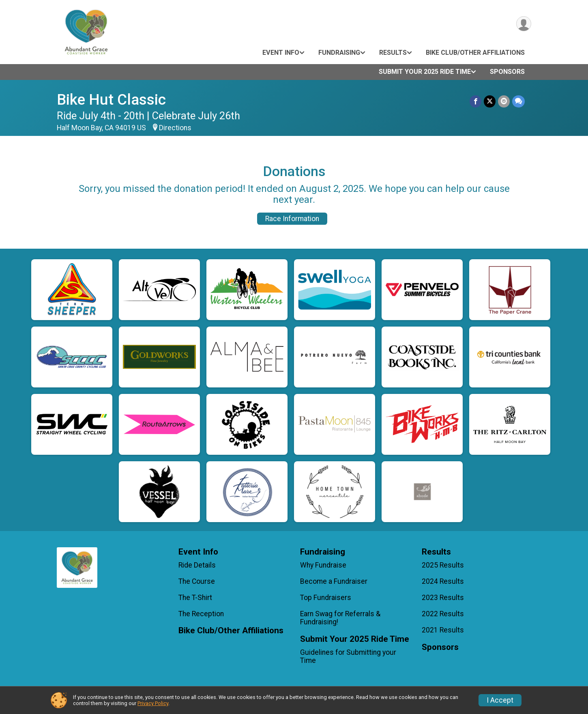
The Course (197, 581)
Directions (175, 128)
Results (393, 53)
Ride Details (197, 565)
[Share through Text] (518, 101)
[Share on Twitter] (490, 101)
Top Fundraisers (326, 598)
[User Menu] (524, 24)
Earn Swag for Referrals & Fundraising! (340, 618)
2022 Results (443, 614)
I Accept (500, 700)
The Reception (201, 614)
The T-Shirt (195, 598)
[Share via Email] (504, 101)
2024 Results (443, 581)
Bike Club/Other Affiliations (475, 53)
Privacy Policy (153, 703)
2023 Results (443, 598)
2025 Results (443, 565)
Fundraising (339, 53)
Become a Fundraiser (334, 581)
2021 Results (443, 630)
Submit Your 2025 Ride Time (425, 72)
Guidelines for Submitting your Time (348, 656)
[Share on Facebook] (475, 101)
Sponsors (507, 72)
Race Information (292, 219)
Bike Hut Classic (111, 100)
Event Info (281, 53)
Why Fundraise (323, 565)
